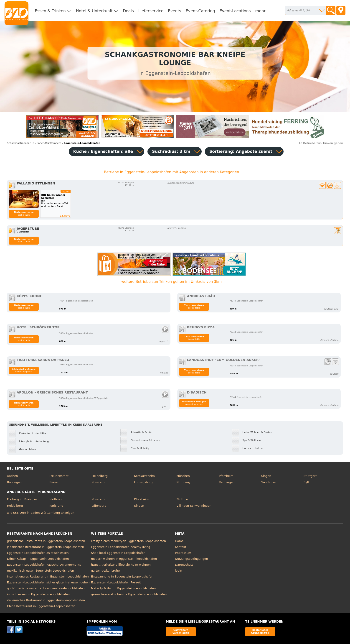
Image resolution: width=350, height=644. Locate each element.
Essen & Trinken (50, 11)
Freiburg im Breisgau (22, 499)
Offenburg (99, 506)
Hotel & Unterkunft (94, 11)
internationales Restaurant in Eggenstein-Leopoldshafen (48, 576)
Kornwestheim (144, 476)
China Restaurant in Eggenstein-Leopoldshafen (41, 606)
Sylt (306, 482)
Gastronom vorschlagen (181, 631)
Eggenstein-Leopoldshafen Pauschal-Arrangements (44, 565)
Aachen (13, 476)
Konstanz (98, 482)
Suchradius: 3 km (171, 151)
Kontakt (181, 547)
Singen (266, 476)
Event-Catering (200, 11)
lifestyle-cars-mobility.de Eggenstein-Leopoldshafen (128, 541)
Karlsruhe (56, 506)
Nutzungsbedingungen (191, 559)
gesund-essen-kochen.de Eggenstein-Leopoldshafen (129, 594)
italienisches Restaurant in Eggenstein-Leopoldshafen (46, 600)
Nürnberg (183, 482)
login (179, 571)
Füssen (54, 482)
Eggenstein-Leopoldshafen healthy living (121, 547)
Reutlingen (227, 482)
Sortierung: (241, 151)
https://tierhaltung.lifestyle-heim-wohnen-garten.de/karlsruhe (121, 568)
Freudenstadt (59, 476)
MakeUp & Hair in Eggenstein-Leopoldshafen (123, 588)
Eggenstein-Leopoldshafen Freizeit (116, 582)
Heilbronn (56, 499)
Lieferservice (151, 11)
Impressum (183, 553)
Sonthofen (269, 482)
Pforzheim (226, 476)
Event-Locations (235, 11)
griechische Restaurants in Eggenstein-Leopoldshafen (46, 541)
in (21, 143)
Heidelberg (100, 476)
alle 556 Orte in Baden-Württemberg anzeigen (41, 513)
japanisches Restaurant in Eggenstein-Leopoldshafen (46, 547)
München (183, 476)
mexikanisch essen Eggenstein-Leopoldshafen (41, 571)
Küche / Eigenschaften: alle (103, 151)
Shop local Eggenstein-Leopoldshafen (118, 553)
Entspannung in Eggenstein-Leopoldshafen (122, 576)
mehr (260, 11)
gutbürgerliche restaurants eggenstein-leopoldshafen (46, 588)
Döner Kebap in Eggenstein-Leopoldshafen (38, 559)
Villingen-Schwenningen (194, 506)
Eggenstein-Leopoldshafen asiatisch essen (38, 553)
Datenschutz (184, 565)
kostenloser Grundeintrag (260, 631)
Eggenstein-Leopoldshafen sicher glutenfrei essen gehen (48, 582)
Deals (128, 11)
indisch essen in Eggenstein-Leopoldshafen (38, 594)
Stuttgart (310, 476)
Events (175, 11)
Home (179, 541)
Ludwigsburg (143, 482)
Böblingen (14, 482)
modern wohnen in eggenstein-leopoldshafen (124, 559)
